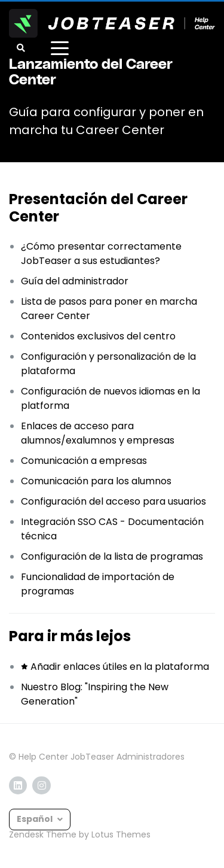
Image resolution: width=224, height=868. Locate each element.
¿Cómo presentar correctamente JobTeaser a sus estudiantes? (101, 254)
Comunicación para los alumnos (96, 481)
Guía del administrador (75, 281)
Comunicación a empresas (84, 461)
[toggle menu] (60, 48)
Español (36, 819)
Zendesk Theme (43, 834)
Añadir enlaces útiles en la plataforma (120, 667)
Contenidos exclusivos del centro (98, 336)
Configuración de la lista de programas (112, 556)
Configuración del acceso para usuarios (113, 501)
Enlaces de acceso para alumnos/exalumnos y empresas (98, 433)
